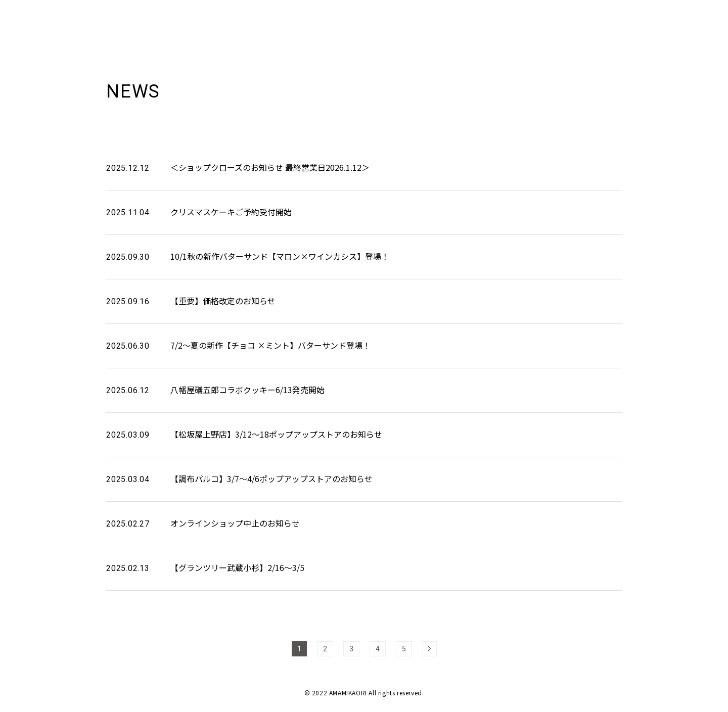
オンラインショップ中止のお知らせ (235, 523)
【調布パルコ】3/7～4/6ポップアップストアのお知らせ (271, 479)
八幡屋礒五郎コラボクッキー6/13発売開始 (247, 390)
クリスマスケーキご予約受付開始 (231, 212)
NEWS (527, 20)
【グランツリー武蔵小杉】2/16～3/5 (237, 567)
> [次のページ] (429, 649)
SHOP (661, 20)
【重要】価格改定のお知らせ (223, 301)
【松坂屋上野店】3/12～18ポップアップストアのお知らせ (276, 434)
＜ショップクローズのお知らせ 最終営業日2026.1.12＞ (270, 167)
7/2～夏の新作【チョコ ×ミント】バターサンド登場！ (270, 345)
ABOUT (567, 20)
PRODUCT (615, 20)
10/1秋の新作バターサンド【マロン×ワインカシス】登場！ (280, 256)
